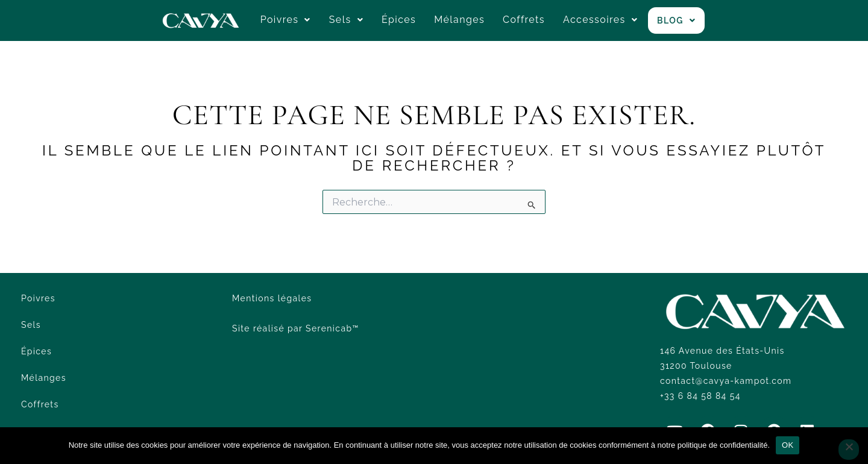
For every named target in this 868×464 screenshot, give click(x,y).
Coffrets (524, 20)
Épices (399, 20)
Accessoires (600, 20)
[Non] (849, 450)
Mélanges (459, 20)
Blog (676, 20)
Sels (346, 20)
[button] (286, 20)
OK (788, 445)
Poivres (286, 20)
